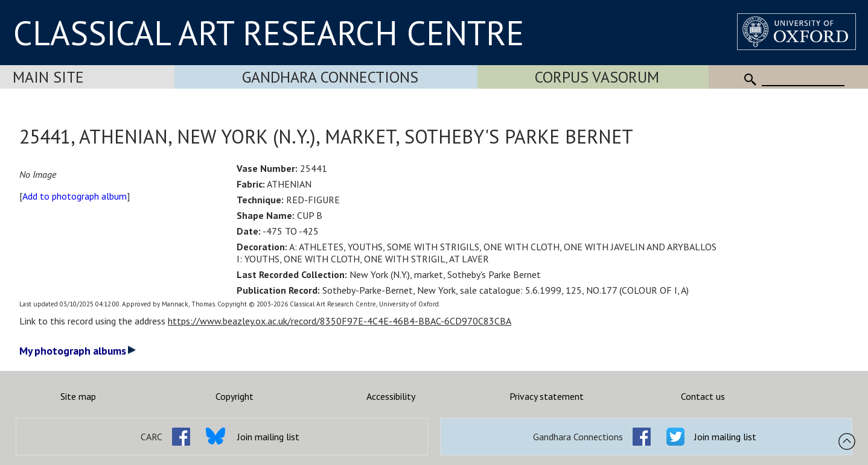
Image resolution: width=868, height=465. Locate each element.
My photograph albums (78, 351)
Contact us (703, 396)
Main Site (48, 77)
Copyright (235, 396)
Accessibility (391, 396)
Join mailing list (268, 437)
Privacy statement (547, 396)
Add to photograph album (75, 196)
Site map (78, 396)
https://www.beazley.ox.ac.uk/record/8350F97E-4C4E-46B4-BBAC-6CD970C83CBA (340, 321)
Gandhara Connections (330, 77)
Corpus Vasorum (597, 77)
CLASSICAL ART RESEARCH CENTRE (269, 33)
